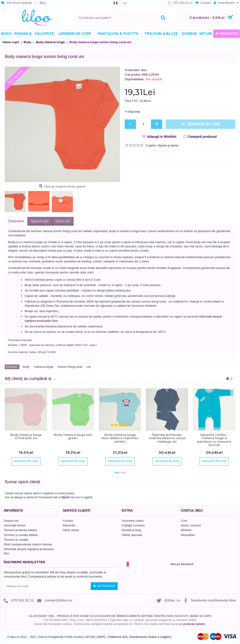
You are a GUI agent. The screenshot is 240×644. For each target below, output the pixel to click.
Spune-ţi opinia (168, 145)
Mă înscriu (104, 586)
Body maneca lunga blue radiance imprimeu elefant (120, 438)
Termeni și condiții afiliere (21, 535)
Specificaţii (40, 221)
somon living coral (70, 367)
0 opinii (151, 145)
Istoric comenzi (191, 525)
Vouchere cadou (133, 521)
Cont (184, 521)
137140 (90, 637)
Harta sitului (71, 530)
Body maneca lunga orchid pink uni (26, 436)
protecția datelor (194, 624)
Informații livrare (15, 525)
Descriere (16, 221)
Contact (68, 521)
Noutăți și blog (131, 530)
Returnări (69, 525)
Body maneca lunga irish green (73, 436)
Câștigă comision (133, 525)
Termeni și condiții (16, 540)
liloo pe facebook (182, 564)
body (26, 367)
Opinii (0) (63, 221)
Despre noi (11, 521)
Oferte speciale (132, 535)
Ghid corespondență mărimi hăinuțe (28, 544)
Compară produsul (202, 137)
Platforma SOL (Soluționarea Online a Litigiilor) (140, 637)
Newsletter (188, 535)
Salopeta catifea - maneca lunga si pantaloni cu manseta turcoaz (214, 440)
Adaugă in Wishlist (162, 137)
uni (89, 367)
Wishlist (186, 530)
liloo (144, 70)
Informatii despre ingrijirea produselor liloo (29, 551)
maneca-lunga (44, 367)
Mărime (134, 112)
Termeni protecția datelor (21, 530)
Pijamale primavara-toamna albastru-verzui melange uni (167, 438)
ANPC (101, 637)
